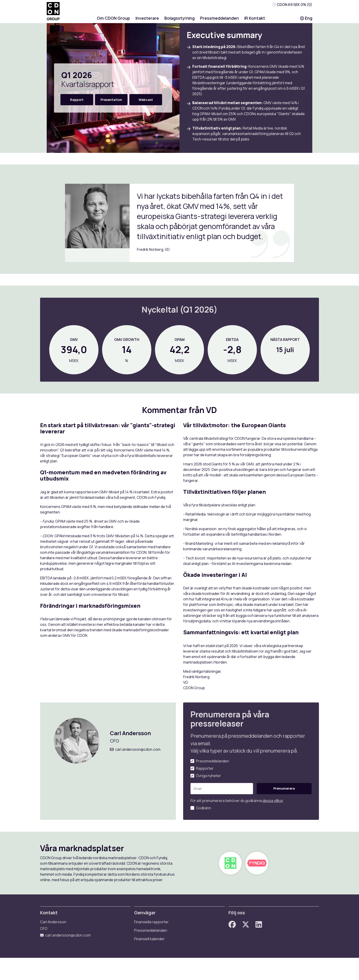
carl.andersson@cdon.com (141, 762)
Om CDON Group (113, 21)
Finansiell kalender (152, 960)
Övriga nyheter (208, 788)
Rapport (77, 102)
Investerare (147, 21)
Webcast (146, 102)
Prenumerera (277, 801)
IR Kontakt (255, 21)
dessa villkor (273, 813)
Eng (306, 21)
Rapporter (205, 781)
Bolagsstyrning (179, 21)
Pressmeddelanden (219, 21)
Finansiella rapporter (154, 943)
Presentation (111, 102)
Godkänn (204, 820)
